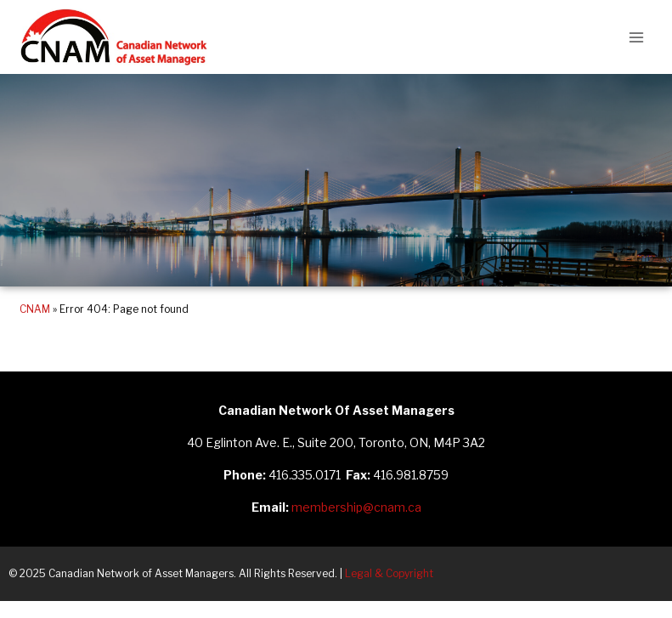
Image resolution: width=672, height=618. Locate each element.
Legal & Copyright (389, 573)
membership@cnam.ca (356, 507)
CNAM (35, 309)
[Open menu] (636, 37)
